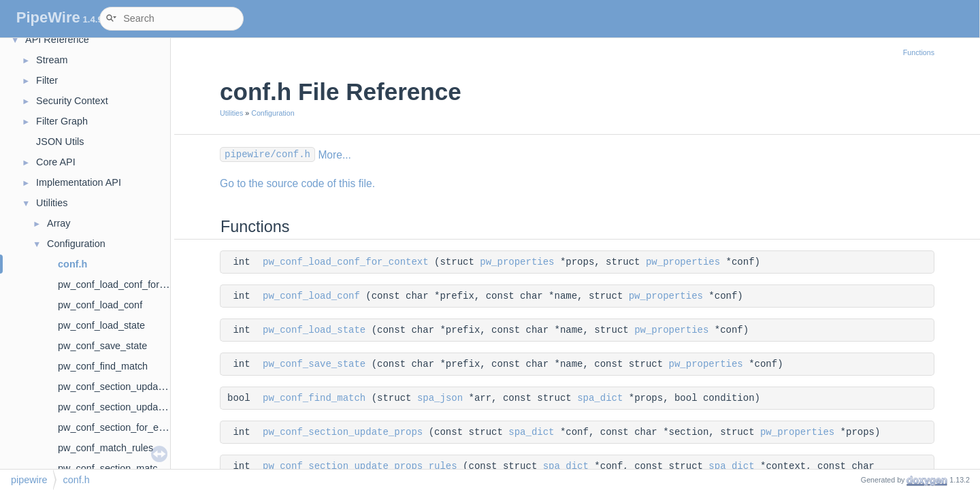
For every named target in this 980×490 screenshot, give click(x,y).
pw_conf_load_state (101, 325)
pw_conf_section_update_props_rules (140, 407)
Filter (47, 80)
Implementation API (79, 182)
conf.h (72, 264)
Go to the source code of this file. (297, 183)
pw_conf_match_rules (105, 448)
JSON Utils (60, 142)
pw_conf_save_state (102, 346)
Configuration (76, 244)
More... (334, 155)
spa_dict (600, 398)
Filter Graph (62, 121)
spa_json (440, 398)
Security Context (72, 101)
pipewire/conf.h (267, 154)
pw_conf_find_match (103, 366)
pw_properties (517, 262)
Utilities (52, 203)
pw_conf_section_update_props (127, 387)
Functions (919, 52)
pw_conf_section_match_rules (124, 468)
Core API (56, 162)
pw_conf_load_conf (100, 305)
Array (59, 223)
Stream (52, 60)
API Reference (57, 39)
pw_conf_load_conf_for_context (127, 284)
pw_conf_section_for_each (116, 427)
